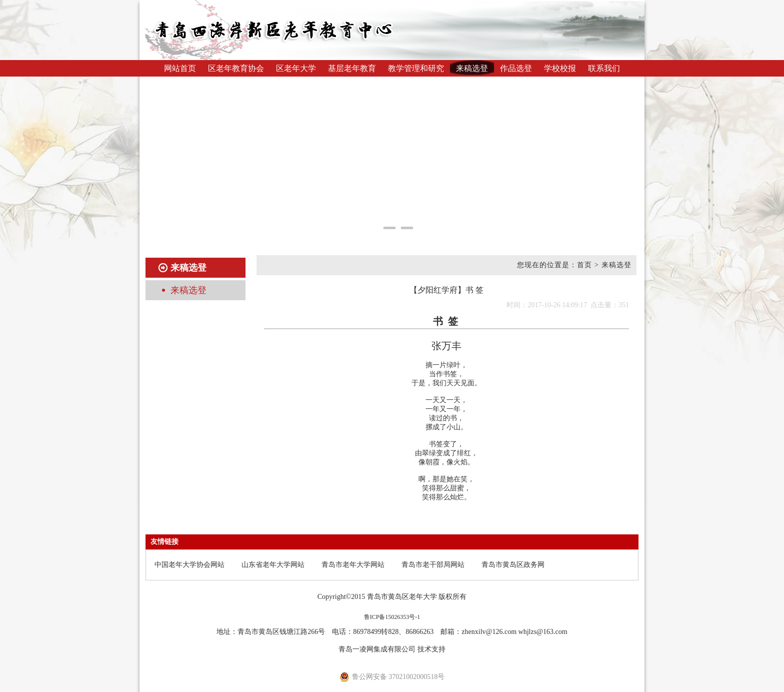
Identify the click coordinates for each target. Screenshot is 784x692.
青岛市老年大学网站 (353, 565)
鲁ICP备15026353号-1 (392, 617)
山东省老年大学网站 (273, 565)
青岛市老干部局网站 (433, 565)
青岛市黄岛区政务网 (513, 565)
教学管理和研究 (416, 68)
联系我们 (604, 68)
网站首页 (180, 68)
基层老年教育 (352, 68)
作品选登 (516, 68)
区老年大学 (296, 68)
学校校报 (560, 68)
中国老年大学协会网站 (189, 565)
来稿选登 (472, 68)
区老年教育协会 (236, 68)
